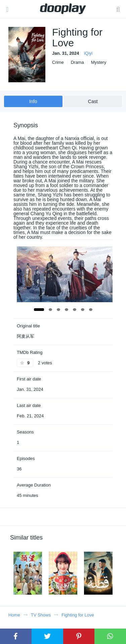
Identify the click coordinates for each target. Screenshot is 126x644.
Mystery (99, 62)
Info (33, 101)
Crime (58, 62)
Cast (93, 101)
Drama (77, 62)
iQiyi (88, 53)
